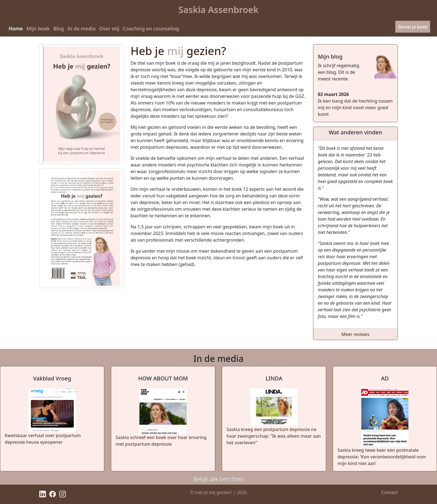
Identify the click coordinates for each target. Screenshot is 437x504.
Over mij (109, 28)
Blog (59, 28)
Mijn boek (38, 28)
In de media (82, 28)
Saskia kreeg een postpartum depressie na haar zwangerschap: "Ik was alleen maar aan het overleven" (274, 436)
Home (16, 28)
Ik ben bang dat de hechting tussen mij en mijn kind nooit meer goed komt (355, 108)
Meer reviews (355, 334)
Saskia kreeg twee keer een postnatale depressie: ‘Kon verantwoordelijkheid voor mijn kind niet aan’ (382, 457)
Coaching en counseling (151, 28)
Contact (390, 492)
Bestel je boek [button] (413, 27)
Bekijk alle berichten (219, 479)
